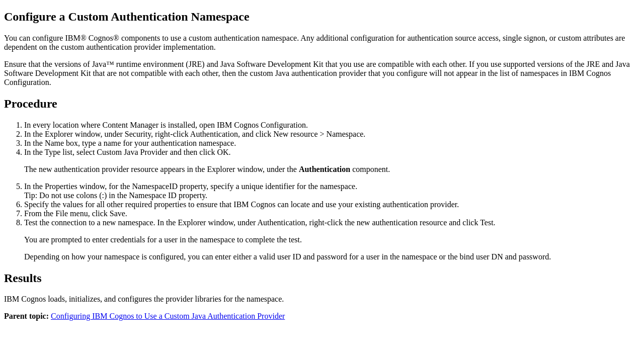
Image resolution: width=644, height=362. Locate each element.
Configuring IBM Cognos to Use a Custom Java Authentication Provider (168, 316)
